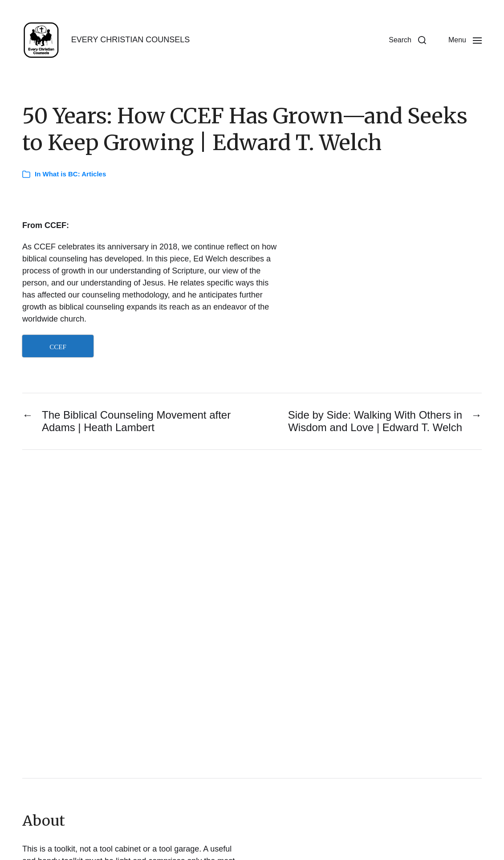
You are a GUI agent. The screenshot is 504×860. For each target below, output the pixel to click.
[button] (407, 40)
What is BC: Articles (75, 174)
